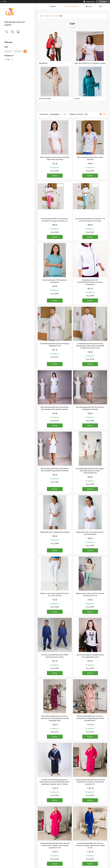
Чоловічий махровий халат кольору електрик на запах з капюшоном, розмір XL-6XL (90, 845)
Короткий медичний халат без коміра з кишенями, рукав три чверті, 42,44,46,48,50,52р (90, 471)
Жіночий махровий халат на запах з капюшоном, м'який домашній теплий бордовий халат (55, 718)
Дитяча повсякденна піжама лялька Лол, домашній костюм (90, 656)
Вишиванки (43, 63)
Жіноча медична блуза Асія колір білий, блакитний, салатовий (55, 158)
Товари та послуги (70, 6)
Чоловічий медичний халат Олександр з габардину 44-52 (55, 345)
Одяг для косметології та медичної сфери (90, 63)
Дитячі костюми (45, 99)
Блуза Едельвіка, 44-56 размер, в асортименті (55, 281)
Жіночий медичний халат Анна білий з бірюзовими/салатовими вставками (55, 408)
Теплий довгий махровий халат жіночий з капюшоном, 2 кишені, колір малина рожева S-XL (90, 782)
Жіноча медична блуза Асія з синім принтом (90, 158)
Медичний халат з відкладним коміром (55, 532)
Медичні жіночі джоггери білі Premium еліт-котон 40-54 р (55, 595)
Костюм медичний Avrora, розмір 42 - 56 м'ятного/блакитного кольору (90, 220)
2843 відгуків (90, 2)
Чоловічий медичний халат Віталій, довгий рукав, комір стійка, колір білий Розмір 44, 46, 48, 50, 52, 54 (90, 346)
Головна (53, 6)
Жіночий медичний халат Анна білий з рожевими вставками (90, 408)
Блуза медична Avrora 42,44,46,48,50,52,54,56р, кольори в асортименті (90, 282)
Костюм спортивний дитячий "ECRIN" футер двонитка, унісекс (55, 656)
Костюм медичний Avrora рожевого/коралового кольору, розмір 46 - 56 (55, 220)
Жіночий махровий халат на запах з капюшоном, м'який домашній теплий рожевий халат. (90, 718)
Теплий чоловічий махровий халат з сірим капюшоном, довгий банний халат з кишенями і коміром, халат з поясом (55, 782)
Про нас (89, 6)
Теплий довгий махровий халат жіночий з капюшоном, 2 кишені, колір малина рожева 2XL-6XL (55, 845)
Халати (77, 99)
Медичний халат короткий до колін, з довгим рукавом (90, 533)
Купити (55, 176)
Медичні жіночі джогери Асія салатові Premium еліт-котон (90, 595)
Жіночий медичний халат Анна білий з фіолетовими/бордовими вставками (55, 470)
